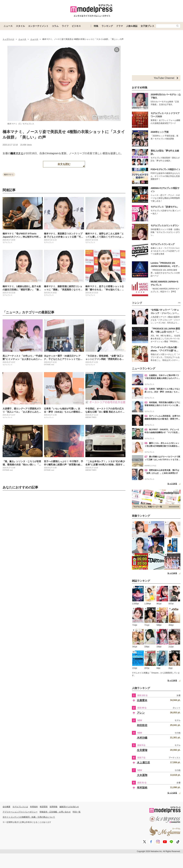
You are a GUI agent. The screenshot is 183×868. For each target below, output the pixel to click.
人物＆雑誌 (132, 26)
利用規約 (34, 807)
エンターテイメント (38, 26)
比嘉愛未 (142, 700)
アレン (141, 713)
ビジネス (76, 26)
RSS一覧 (77, 812)
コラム (55, 26)
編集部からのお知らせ (69, 807)
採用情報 (54, 807)
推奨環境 (44, 807)
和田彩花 (142, 725)
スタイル (20, 26)
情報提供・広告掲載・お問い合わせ (55, 812)
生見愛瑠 (142, 750)
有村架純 (142, 788)
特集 (96, 26)
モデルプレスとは (20, 807)
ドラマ (119, 26)
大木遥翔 (142, 775)
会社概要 (6, 807)
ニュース (8, 26)
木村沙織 (142, 738)
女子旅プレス (147, 26)
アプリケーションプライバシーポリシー (20, 812)
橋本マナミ (17, 153)
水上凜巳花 (143, 763)
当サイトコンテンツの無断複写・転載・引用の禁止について (29, 817)
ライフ (65, 26)
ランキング (107, 26)
